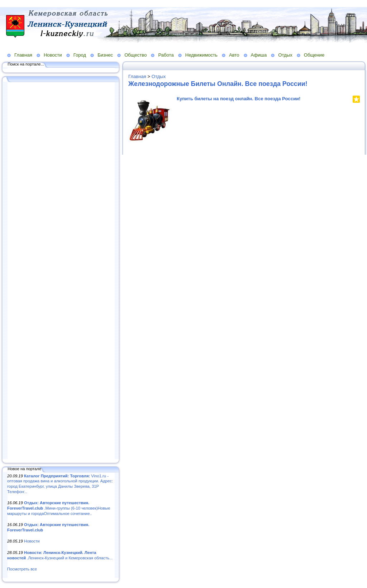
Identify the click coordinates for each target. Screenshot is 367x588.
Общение (314, 55)
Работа (166, 55)
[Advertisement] (61, 271)
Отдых (285, 55)
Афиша (259, 55)
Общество (135, 55)
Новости (53, 55)
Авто (234, 55)
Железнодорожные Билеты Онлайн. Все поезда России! (218, 84)
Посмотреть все (22, 569)
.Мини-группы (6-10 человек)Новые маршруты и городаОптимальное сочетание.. (59, 508)
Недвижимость (201, 55)
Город (80, 55)
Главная (23, 55)
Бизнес (105, 55)
